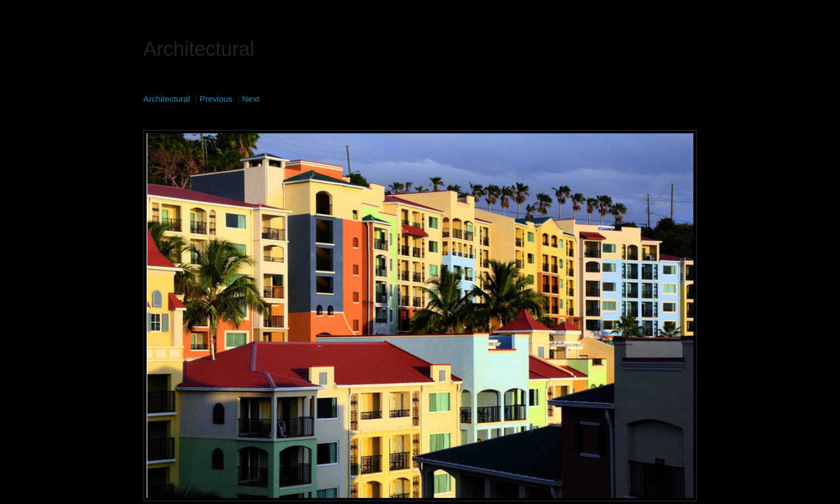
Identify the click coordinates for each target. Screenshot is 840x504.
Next (250, 99)
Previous (216, 99)
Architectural (167, 99)
